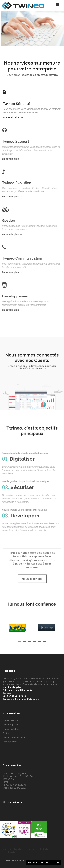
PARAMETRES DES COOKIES (44, 863)
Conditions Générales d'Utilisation (21, 699)
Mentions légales (12, 687)
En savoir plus (12, 117)
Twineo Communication (14, 737)
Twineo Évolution (11, 729)
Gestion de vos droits (14, 696)
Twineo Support (10, 725)
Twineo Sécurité (10, 720)
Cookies (7, 693)
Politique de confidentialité (17, 690)
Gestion (6, 733)
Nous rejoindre (32, 576)
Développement (10, 742)
